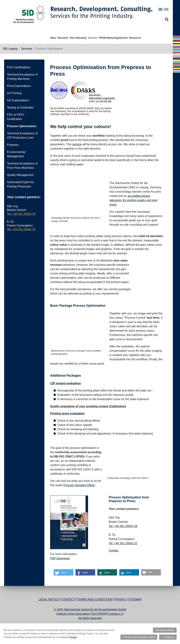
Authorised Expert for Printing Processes (20, 184)
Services (27, 49)
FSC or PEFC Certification (16, 117)
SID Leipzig (10, 49)
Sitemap (135, 599)
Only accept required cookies (139, 637)
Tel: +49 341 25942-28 (21, 214)
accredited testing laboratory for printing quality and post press (133, 200)
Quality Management (20, 175)
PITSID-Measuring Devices (113, 38)
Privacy (121, 599)
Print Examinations (19, 86)
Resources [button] (135, 38)
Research (63, 38)
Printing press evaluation (67, 413)
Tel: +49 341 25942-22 (21, 229)
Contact (114, 550)
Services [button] (93, 38)
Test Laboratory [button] (78, 38)
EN (166, 9)
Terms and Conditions (95, 599)
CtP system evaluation (65, 383)
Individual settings (165, 630)
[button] (64, 572)
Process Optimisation (22, 126)
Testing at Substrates (20, 108)
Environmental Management (16, 154)
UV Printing (14, 93)
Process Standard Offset (79, 485)
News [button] (53, 38)
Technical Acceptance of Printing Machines (22, 77)
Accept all (168, 637)
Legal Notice (49, 599)
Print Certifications (19, 67)
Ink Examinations (18, 100)
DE (160, 9)
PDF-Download (60, 558)
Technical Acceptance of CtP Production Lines (22, 135)
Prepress (13, 145)
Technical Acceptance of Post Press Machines (22, 166)
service (77, 144)
